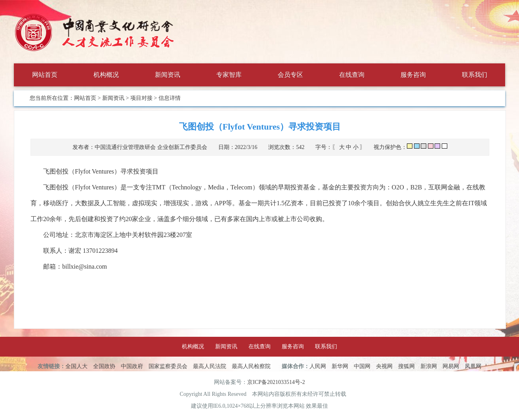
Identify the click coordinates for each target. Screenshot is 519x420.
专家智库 (229, 75)
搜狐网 (406, 366)
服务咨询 (413, 75)
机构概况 (106, 75)
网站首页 (45, 75)
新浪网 (429, 366)
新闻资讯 (168, 75)
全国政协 (104, 366)
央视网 (384, 366)
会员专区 (290, 75)
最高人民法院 (210, 366)
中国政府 (132, 366)
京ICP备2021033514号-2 (276, 382)
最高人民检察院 (251, 366)
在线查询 (352, 75)
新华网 (340, 366)
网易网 (451, 366)
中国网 (362, 366)
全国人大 (76, 366)
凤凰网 (473, 366)
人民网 (318, 366)
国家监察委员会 (168, 366)
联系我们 (475, 75)
